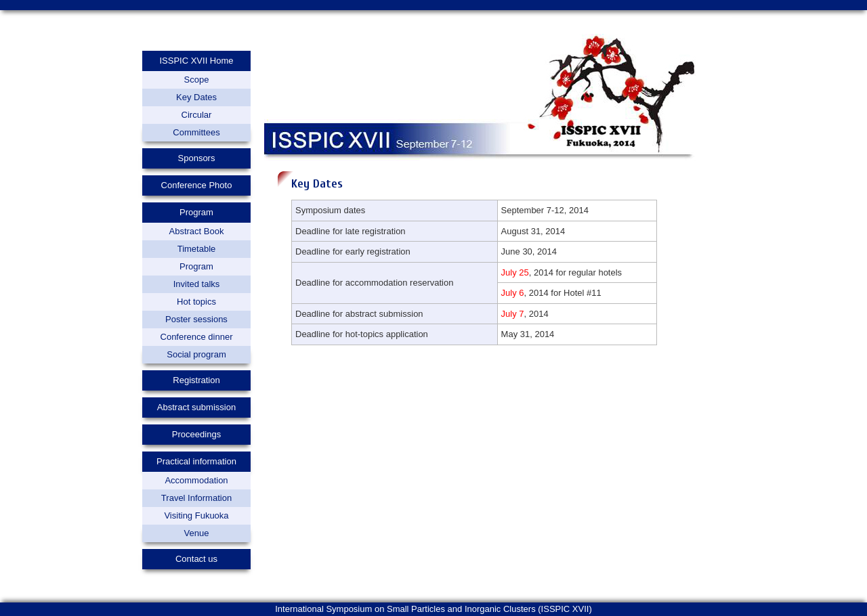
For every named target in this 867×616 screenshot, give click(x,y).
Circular (197, 115)
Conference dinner (197, 337)
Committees (196, 132)
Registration (196, 380)
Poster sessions (196, 319)
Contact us (196, 559)
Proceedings (196, 434)
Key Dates (196, 97)
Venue (197, 533)
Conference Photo (197, 185)
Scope (197, 80)
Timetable (197, 249)
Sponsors (197, 158)
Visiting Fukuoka (196, 515)
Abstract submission (196, 407)
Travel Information (196, 498)
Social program (196, 354)
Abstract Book (197, 231)
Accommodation (196, 480)
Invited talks (197, 284)
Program (196, 266)
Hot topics (196, 302)
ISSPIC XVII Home (196, 61)
